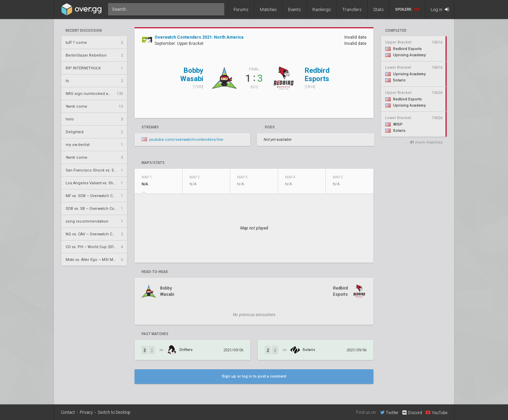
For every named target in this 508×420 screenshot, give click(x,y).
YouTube (436, 412)
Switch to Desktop (114, 412)
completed (396, 31)
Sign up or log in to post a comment (254, 376)
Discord (412, 413)
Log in (440, 9)
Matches (268, 9)
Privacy (86, 412)
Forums (241, 9)
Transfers (352, 9)
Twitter (389, 412)
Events (295, 9)
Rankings (322, 9)
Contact (68, 412)
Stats (378, 9)
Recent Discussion (84, 31)
